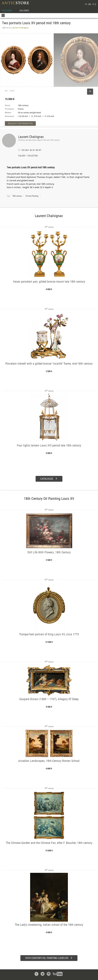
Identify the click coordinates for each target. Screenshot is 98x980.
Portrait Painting (32, 196)
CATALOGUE (7, 10)
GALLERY (22, 156)
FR (86, 4)
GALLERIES (24, 10)
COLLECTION (33, 156)
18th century (17, 196)
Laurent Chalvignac (31, 137)
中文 (94, 4)
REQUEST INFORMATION (20, 123)
